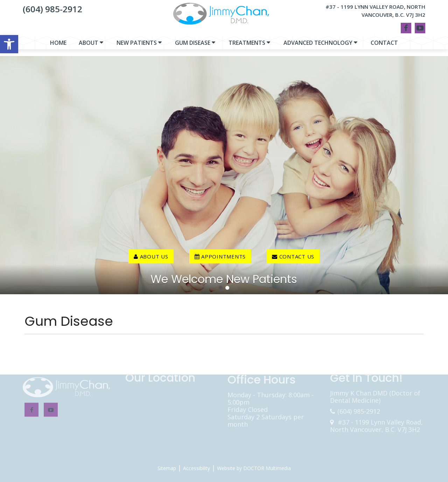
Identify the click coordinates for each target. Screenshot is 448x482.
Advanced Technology (318, 46)
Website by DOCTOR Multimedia (254, 468)
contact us (293, 256)
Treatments (247, 46)
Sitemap (167, 468)
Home (58, 46)
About (89, 46)
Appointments (220, 256)
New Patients (137, 46)
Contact (384, 46)
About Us (151, 256)
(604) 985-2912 (52, 9)
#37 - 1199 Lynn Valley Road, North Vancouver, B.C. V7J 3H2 (375, 11)
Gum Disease (193, 46)
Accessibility (197, 468)
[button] (9, 44)
